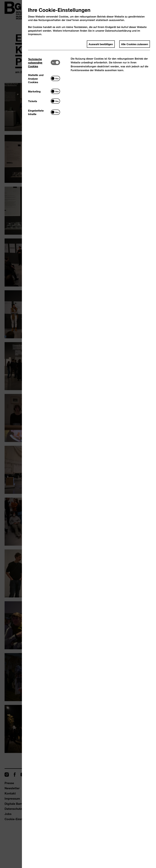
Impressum (35, 34)
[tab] (39, 62)
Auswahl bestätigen (101, 44)
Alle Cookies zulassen (135, 44)
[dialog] (78, 434)
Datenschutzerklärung (118, 31)
